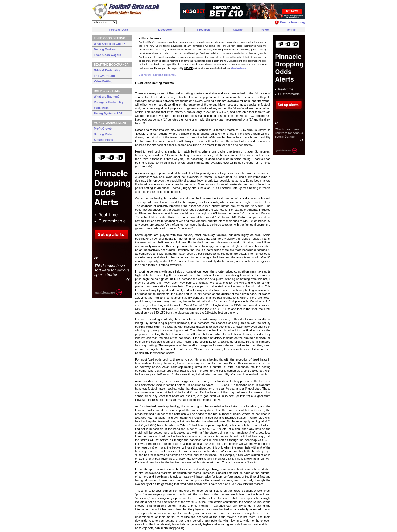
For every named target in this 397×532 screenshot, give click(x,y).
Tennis (291, 30)
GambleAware (239, 68)
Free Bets (204, 30)
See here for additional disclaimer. (157, 75)
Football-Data (119, 30)
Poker (265, 30)
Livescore (165, 30)
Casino (238, 30)
